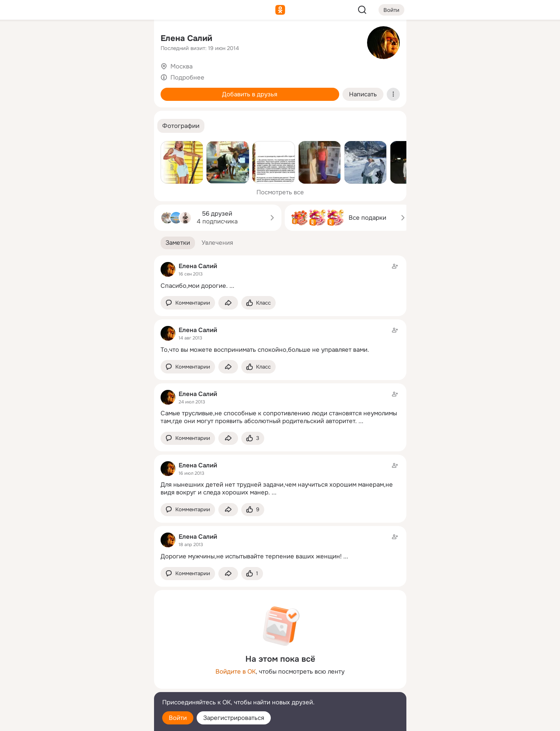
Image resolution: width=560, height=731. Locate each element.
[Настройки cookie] (93, 720)
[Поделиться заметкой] (228, 303)
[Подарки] (57, 112)
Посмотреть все (280, 192)
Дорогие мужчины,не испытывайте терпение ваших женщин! (251, 556)
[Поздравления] (93, 112)
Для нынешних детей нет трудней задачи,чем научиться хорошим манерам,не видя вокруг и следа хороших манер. (277, 488)
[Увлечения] (93, 39)
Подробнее (187, 77)
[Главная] (57, 39)
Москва (181, 66)
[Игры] (129, 112)
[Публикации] (57, 75)
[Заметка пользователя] (280, 276)
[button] (181, 126)
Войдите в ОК (236, 672)
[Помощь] (57, 148)
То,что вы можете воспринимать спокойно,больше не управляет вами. (265, 350)
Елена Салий (186, 38)
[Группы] (129, 39)
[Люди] (93, 75)
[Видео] (129, 75)
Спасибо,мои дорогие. (194, 286)
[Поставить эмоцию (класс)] (258, 303)
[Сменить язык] (93, 685)
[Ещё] (93, 668)
